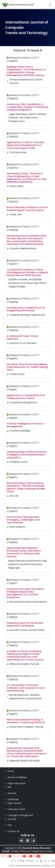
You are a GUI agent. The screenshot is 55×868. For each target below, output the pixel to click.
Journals (12, 819)
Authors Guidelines (17, 777)
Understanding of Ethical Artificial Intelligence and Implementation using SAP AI (26, 455)
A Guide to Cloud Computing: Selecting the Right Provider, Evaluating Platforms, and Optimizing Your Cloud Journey (25, 655)
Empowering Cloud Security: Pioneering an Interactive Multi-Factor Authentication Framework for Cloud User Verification (27, 752)
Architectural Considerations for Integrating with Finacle (26, 309)
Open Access (14, 803)
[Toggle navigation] (50, 5)
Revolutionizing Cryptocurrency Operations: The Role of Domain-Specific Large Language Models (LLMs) (26, 487)
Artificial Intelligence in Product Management (25, 425)
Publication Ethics (17, 809)
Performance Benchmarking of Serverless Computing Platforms (26, 721)
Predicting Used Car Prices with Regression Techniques (25, 624)
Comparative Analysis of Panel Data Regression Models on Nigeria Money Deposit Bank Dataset (27, 272)
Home (11, 771)
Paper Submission (17, 783)
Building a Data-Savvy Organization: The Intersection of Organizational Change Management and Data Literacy (26, 71)
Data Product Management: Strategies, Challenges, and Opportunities (23, 520)
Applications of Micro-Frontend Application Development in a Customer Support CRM (25, 145)
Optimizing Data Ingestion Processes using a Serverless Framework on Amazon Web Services (24, 552)
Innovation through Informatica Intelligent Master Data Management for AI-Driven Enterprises (25, 593)
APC (10, 787)
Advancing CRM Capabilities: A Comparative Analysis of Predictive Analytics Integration (27, 107)
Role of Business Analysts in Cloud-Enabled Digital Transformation (27, 209)
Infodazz (49, 851)
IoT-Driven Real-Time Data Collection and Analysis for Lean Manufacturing (26, 688)
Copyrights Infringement (20, 815)
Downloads (13, 799)
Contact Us (13, 831)
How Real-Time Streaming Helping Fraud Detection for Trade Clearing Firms (27, 367)
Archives (12, 793)
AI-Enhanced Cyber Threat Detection (22, 337)
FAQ (10, 825)
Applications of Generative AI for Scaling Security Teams (26, 397)
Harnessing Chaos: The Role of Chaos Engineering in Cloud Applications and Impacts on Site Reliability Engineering (26, 178)
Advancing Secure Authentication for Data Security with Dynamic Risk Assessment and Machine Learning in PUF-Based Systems (27, 240)
